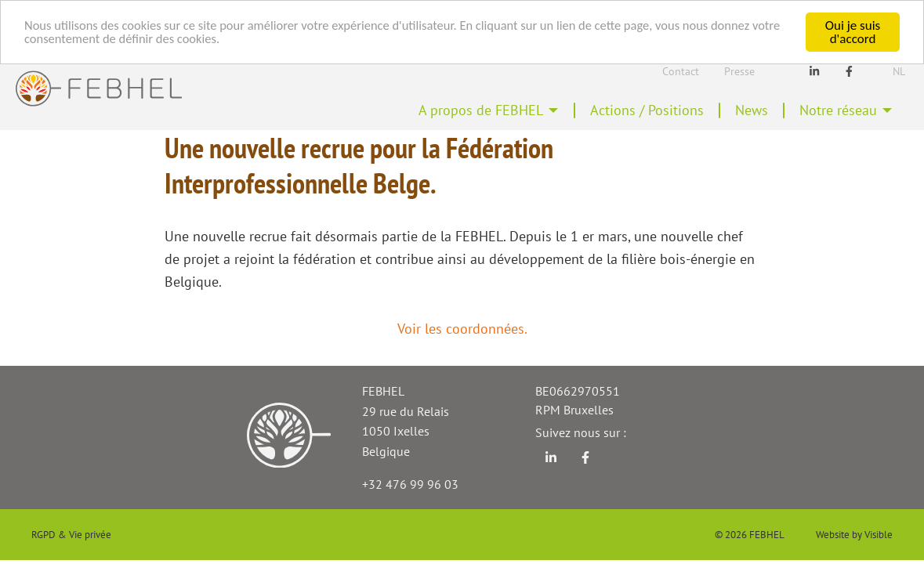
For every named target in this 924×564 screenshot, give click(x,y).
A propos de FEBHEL (481, 110)
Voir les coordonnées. (462, 329)
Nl (899, 71)
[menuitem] (489, 110)
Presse (739, 71)
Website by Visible (854, 535)
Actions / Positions (647, 110)
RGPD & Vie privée (71, 535)
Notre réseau (838, 110)
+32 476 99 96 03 (410, 484)
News (752, 110)
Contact (681, 71)
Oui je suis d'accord (853, 32)
